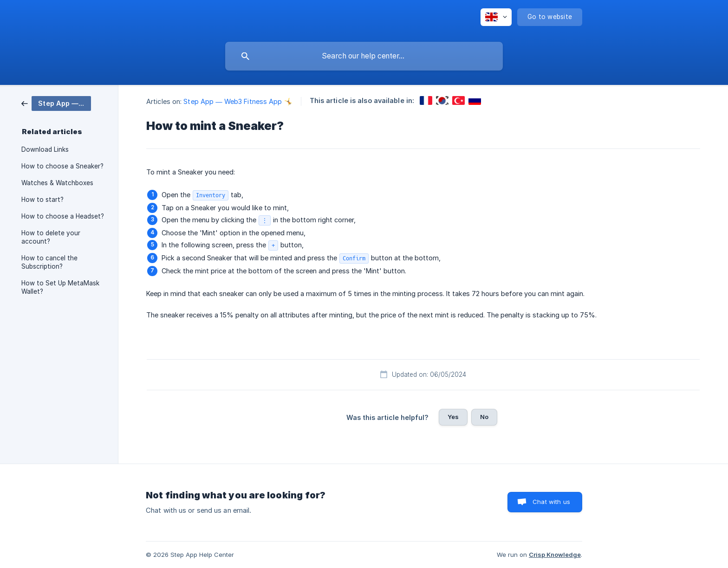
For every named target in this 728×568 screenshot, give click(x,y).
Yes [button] (453, 417)
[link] (56, 103)
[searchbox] (364, 56)
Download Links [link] (45, 149)
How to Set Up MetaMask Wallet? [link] (60, 287)
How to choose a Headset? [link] (63, 216)
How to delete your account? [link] (51, 237)
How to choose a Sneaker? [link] (62, 166)
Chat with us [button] (551, 502)
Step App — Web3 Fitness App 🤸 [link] (238, 101)
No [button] (484, 417)
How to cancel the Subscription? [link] (49, 262)
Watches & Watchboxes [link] (57, 183)
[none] (496, 17)
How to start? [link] (42, 200)
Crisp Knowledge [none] (555, 555)
